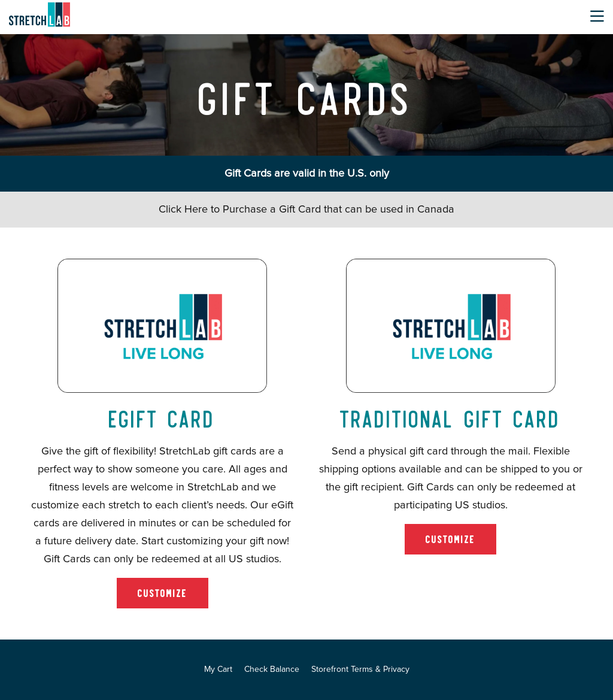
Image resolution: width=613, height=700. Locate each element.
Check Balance (272, 669)
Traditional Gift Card (450, 417)
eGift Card (162, 417)
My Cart (218, 669)
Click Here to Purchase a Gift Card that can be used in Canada (306, 210)
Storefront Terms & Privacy (360, 669)
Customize (163, 593)
